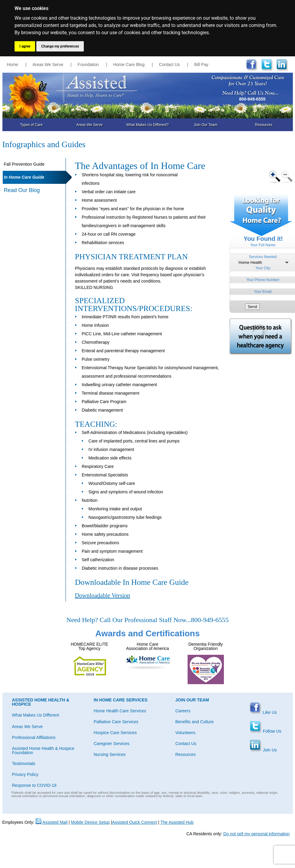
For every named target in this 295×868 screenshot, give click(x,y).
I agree (25, 46)
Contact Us (169, 65)
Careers (183, 711)
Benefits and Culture (195, 722)
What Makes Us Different (36, 715)
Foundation (88, 65)
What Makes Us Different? (148, 125)
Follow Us (265, 731)
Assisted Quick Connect (134, 822)
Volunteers (185, 733)
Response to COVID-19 (34, 785)
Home (13, 65)
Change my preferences (60, 46)
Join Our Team (206, 125)
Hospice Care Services (115, 733)
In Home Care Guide (24, 177)
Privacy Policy (25, 774)
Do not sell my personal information (256, 834)
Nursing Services (110, 754)
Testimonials (24, 764)
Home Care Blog (129, 65)
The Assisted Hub (177, 822)
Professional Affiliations (34, 737)
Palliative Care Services (116, 722)
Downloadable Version (103, 595)
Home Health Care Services (120, 711)
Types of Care (31, 125)
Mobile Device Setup (90, 822)
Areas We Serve (48, 65)
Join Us (263, 750)
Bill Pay (201, 65)
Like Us (263, 712)
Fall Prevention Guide (24, 164)
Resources (264, 125)
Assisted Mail (51, 822)
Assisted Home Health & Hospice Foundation (43, 750)
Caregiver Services (112, 744)
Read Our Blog (22, 190)
